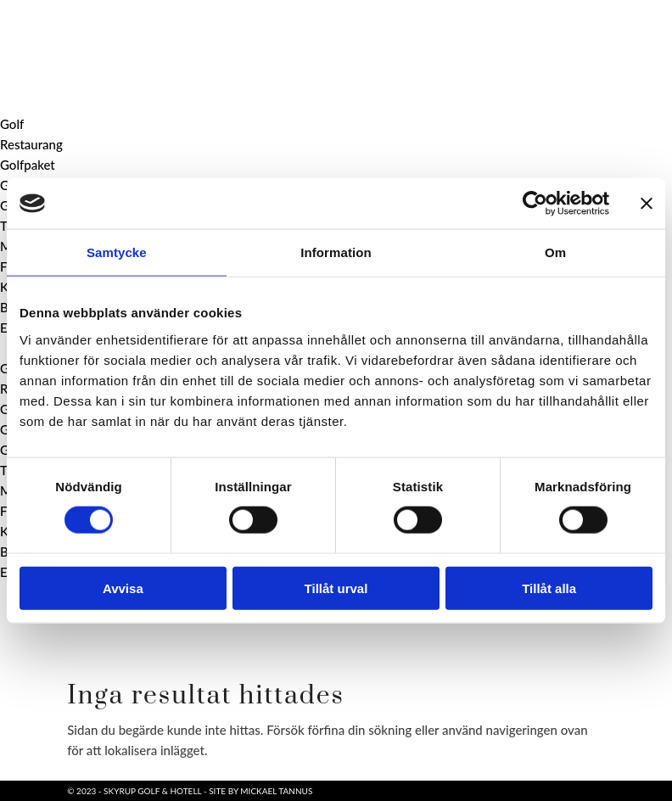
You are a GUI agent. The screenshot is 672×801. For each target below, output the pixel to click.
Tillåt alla (549, 588)
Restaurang (31, 144)
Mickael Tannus (276, 791)
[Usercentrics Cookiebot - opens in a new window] (535, 204)
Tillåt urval (336, 588)
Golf (12, 124)
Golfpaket (28, 165)
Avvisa (123, 588)
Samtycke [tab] (117, 252)
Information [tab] (336, 252)
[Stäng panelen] (647, 204)
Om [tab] (555, 252)
